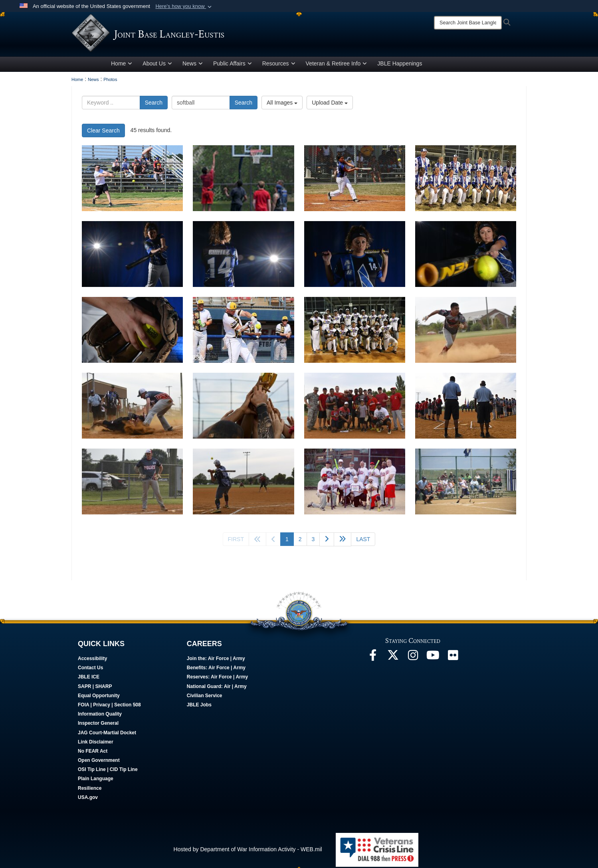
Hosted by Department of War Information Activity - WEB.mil (248, 851)
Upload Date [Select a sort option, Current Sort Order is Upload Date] (330, 104)
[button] (184, 6)
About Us (157, 65)
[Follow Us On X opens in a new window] (393, 659)
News (193, 65)
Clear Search (103, 132)
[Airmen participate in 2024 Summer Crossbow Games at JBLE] (132, 180)
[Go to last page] (363, 541)
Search (154, 104)
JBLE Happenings (400, 65)
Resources (279, 65)
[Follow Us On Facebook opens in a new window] (373, 659)
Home (122, 65)
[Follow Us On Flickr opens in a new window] (453, 659)
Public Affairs (233, 65)
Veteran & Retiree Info (337, 65)
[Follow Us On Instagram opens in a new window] (413, 659)
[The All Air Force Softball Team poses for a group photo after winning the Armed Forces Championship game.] (466, 180)
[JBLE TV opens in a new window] (433, 659)
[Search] (468, 23)
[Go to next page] (327, 541)
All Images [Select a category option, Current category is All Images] (282, 104)
